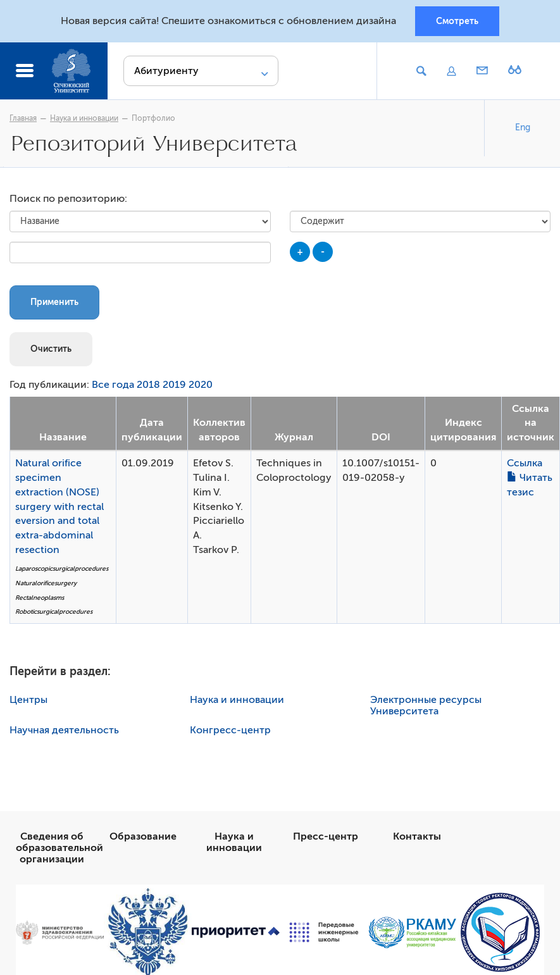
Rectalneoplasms (40, 598)
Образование (143, 836)
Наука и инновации (84, 118)
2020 (201, 385)
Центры (28, 700)
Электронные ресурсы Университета (426, 705)
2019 (174, 385)
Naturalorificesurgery (46, 583)
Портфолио (153, 118)
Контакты (417, 836)
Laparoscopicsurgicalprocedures (62, 568)
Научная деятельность (64, 730)
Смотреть (457, 21)
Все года (113, 385)
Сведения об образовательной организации (59, 848)
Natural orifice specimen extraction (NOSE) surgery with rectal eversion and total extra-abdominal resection (59, 506)
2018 (148, 385)
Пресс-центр (326, 836)
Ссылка (525, 463)
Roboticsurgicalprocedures (54, 612)
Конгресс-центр (230, 730)
